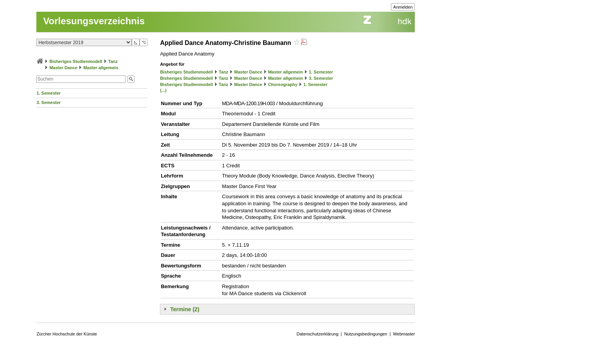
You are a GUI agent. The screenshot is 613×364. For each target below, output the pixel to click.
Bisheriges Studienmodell (76, 61)
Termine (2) (185, 309)
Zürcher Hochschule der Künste (67, 334)
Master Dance (63, 68)
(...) (163, 90)
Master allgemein (101, 68)
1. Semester (48, 93)
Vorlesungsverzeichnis (94, 21)
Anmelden (403, 7)
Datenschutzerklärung (318, 334)
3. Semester (48, 102)
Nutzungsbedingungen (366, 334)
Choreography (283, 84)
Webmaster (404, 334)
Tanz (113, 61)
